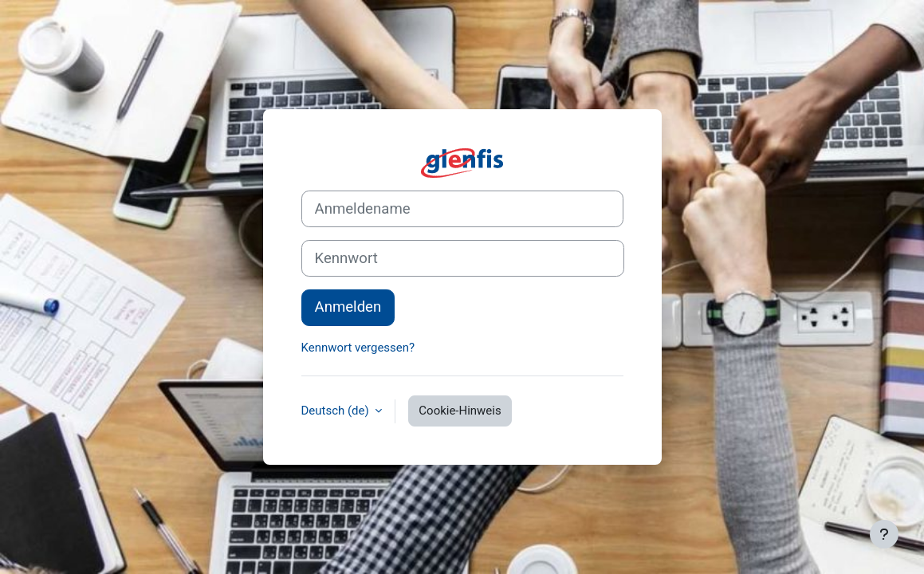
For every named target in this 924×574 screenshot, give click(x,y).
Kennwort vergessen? (358, 348)
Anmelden (348, 307)
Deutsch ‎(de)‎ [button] (337, 411)
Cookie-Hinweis (460, 411)
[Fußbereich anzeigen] (884, 534)
